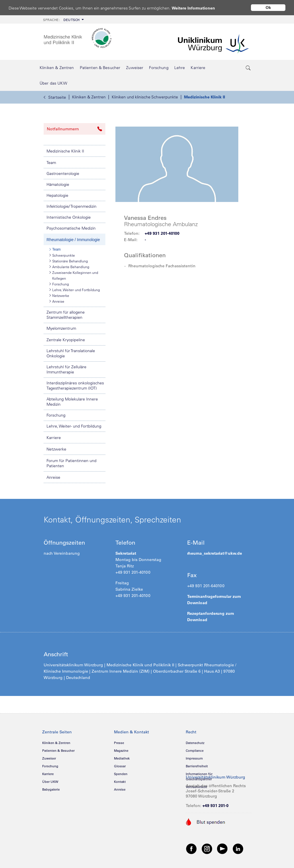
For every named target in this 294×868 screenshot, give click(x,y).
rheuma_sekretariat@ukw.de (215, 553)
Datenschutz (195, 743)
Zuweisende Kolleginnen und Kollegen (74, 275)
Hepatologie (57, 195)
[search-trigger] (248, 68)
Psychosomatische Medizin (71, 228)
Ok (268, 7)
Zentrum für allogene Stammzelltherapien (66, 315)
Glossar (120, 766)
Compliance (195, 751)
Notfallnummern (75, 129)
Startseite (55, 97)
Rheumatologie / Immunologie (73, 240)
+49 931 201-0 (215, 806)
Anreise (57, 301)
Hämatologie (58, 184)
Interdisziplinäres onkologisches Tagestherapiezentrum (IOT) (75, 386)
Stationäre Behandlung (69, 261)
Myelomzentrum (61, 328)
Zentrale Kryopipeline (66, 340)
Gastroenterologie (63, 173)
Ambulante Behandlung (69, 267)
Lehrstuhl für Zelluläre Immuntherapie (66, 369)
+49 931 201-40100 (162, 233)
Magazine (121, 751)
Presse (119, 743)
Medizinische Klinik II (205, 97)
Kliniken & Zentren (89, 97)
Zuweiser (49, 758)
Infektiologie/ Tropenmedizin (71, 206)
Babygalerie (51, 789)
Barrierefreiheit (197, 766)
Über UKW (50, 782)
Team (51, 163)
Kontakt (120, 782)
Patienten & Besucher (58, 751)
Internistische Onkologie (69, 217)
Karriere (54, 438)
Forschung (59, 284)
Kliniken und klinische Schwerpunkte (145, 97)
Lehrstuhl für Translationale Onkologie (71, 353)
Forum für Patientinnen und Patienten (71, 463)
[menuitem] (63, 19)
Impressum (194, 758)
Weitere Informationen (199, 8)
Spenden (121, 774)
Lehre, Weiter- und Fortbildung (75, 290)
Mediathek (122, 758)
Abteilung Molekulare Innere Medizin (72, 402)
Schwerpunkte (62, 255)
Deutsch (61, 20)
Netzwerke (59, 295)
